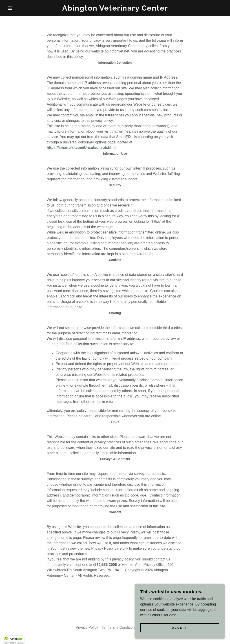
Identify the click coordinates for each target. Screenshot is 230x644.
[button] (11, 8)
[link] (115, 9)
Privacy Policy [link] (87, 627)
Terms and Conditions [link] (119, 627)
